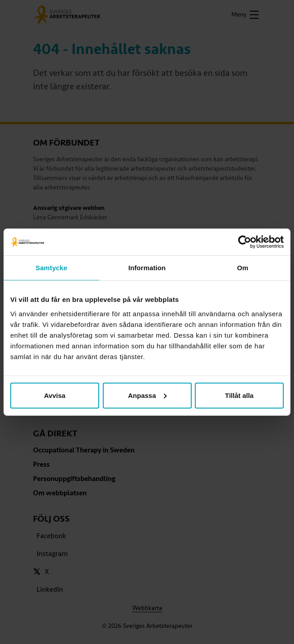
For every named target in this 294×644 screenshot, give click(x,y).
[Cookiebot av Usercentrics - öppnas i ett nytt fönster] (245, 242)
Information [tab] (147, 268)
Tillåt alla (239, 395)
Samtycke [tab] (52, 268)
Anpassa (147, 395)
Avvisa (55, 395)
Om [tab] (242, 268)
